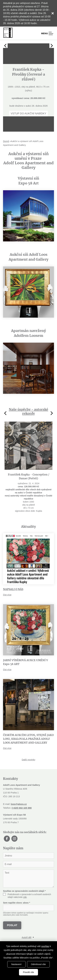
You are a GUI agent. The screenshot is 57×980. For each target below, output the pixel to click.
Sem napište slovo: (16, 903)
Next (52, 46)
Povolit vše (28, 972)
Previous (5, 46)
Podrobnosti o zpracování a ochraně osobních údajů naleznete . (29, 896)
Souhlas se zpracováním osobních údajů (24, 891)
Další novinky (28, 760)
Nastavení (16, 964)
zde (25, 897)
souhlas (45, 946)
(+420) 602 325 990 (22, 808)
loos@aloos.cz (19, 804)
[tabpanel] (28, 80)
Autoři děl (27, 937)
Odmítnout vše (38, 964)
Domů (6, 141)
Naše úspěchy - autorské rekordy (28, 411)
